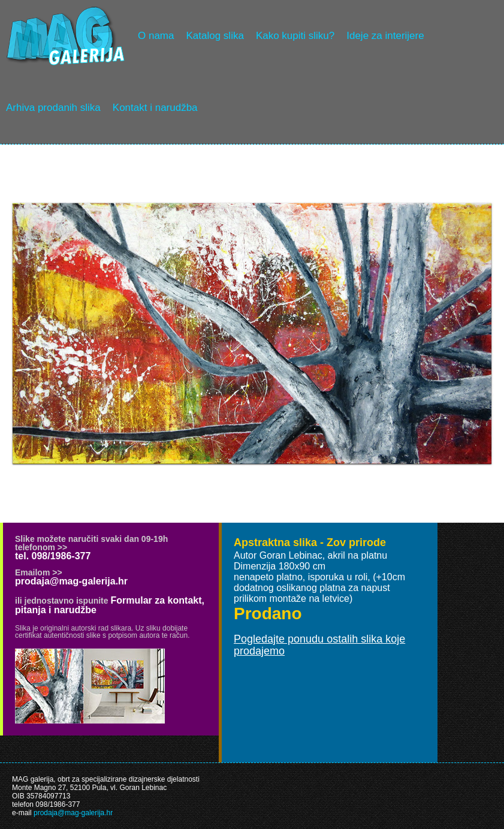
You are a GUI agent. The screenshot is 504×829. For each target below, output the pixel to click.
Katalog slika (215, 36)
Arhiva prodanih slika (53, 108)
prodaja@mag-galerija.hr (71, 581)
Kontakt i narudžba (155, 108)
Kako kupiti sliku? (295, 36)
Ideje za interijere (385, 36)
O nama (156, 36)
